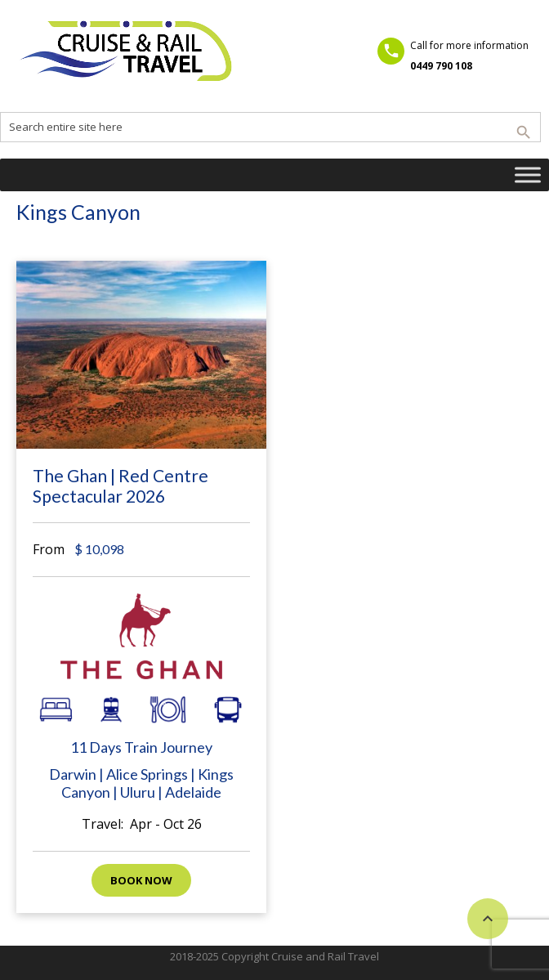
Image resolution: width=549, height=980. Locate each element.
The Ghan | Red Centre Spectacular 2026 (121, 486)
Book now (141, 880)
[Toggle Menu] (528, 175)
